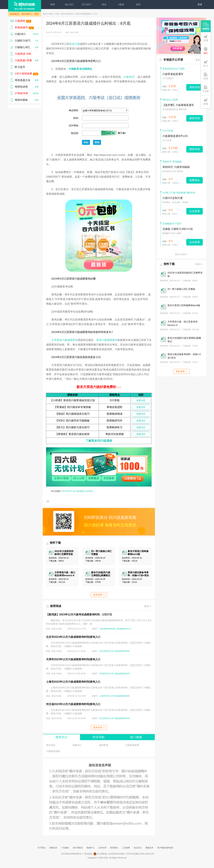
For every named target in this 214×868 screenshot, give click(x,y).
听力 (206, 64)
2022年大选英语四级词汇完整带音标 (185, 274)
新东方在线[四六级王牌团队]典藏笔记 (184, 340)
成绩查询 (103, 745)
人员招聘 (126, 848)
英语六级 (74, 44)
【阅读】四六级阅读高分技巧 (72, 414)
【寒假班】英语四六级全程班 (72, 434)
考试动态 (51, 745)
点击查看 (195, 211)
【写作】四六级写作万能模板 (72, 421)
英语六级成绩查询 (83, 14)
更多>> (148, 606)
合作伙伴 (102, 848)
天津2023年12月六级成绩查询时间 (114, 674)
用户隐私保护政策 (165, 848)
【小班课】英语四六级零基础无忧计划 (72, 400)
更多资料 (99, 595)
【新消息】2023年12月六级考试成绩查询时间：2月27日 (79, 615)
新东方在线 (48, 14)
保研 (138, 4)
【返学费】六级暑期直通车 (178, 105)
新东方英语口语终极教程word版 (184, 305)
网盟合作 (149, 848)
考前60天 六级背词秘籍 (176, 167)
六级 (57, 14)
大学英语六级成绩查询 (65, 340)
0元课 (206, 89)
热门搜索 (136, 737)
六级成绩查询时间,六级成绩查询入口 (115, 629)
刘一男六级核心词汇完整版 (181, 289)
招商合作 (53, 848)
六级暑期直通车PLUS (175, 136)
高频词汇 (77, 745)
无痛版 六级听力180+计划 (178, 229)
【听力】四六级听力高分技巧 (72, 427)
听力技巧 (87, 4)
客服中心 (91, 848)
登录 (200, 4)
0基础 (121, 4)
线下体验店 (78, 848)
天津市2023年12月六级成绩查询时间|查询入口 (73, 659)
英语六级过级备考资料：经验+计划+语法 (184, 356)
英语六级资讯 (67, 14)
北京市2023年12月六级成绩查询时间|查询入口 (73, 637)
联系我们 (114, 848)
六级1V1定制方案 (173, 198)
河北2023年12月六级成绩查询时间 (114, 718)
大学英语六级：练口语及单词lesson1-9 (182, 323)
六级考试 (129, 77)
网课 (53, 4)
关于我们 (42, 848)
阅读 (104, 4)
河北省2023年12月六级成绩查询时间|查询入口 (73, 704)
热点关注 (138, 848)
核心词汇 (70, 4)
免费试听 (141, 400)
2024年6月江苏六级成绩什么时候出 (77, 491)
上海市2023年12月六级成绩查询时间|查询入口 (73, 682)
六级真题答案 (132, 745)
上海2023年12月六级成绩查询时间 (114, 696)
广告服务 (65, 848)
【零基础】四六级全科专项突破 (72, 407)
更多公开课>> (181, 254)
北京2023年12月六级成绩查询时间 (114, 651)
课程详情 (195, 87)
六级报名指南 (53, 751)
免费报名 (195, 180)
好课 (206, 38)
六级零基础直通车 (173, 74)
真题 (206, 102)
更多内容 (99, 727)
